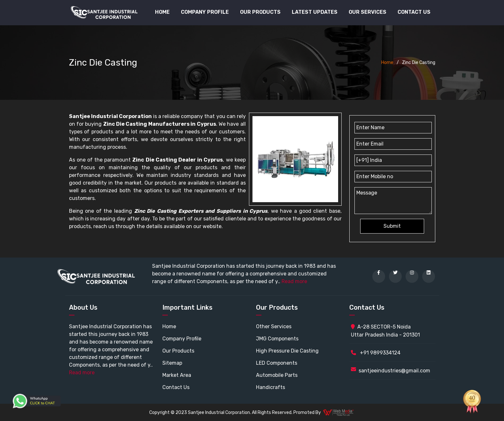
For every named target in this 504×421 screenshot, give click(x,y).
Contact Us (414, 12)
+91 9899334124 (376, 353)
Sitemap (172, 363)
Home (162, 12)
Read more (294, 281)
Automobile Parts (277, 375)
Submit (392, 226)
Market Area (177, 375)
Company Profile (205, 12)
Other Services (274, 326)
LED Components (277, 363)
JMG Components (277, 339)
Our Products (178, 351)
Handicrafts (271, 387)
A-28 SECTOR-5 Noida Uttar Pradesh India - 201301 (385, 331)
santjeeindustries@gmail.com (394, 371)
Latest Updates (315, 12)
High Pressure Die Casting (287, 351)
